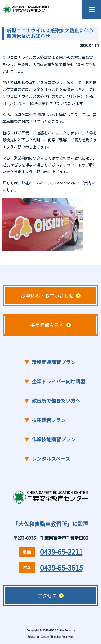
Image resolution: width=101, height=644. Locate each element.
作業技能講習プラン (50, 439)
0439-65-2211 (61, 552)
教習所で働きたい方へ (52, 401)
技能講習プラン (45, 420)
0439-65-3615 (61, 567)
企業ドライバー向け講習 (55, 381)
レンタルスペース (47, 459)
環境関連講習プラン (50, 362)
